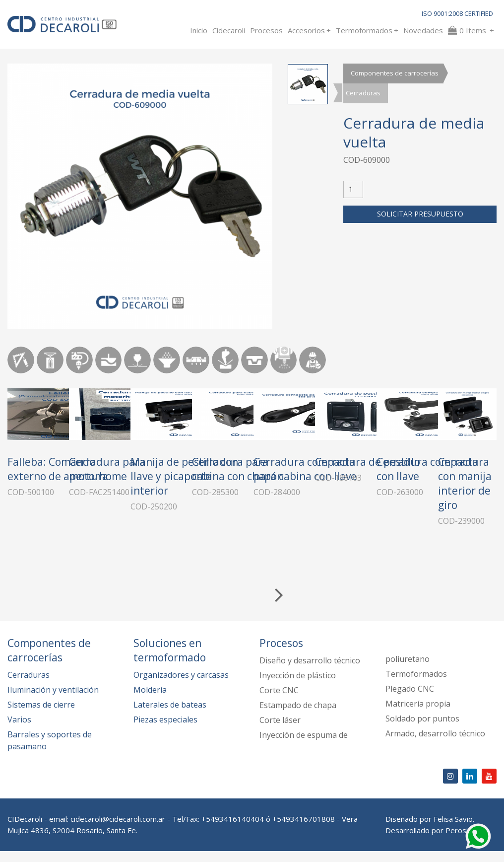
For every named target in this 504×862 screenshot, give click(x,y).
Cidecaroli (229, 30)
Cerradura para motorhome (172, 529)
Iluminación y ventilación (53, 701)
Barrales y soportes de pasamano (50, 751)
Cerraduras (363, 93)
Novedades (423, 30)
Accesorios (309, 30)
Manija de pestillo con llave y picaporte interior (313, 536)
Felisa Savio (453, 830)
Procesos (266, 30)
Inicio (199, 30)
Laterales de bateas (170, 716)
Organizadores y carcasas (181, 686)
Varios (19, 730)
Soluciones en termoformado (170, 661)
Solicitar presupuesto (420, 214)
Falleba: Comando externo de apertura (58, 529)
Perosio (459, 841)
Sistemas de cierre (41, 716)
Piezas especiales (165, 730)
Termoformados (367, 30)
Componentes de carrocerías (395, 73)
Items (471, 30)
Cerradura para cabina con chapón (431, 529)
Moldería (150, 701)
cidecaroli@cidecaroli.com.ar (118, 830)
